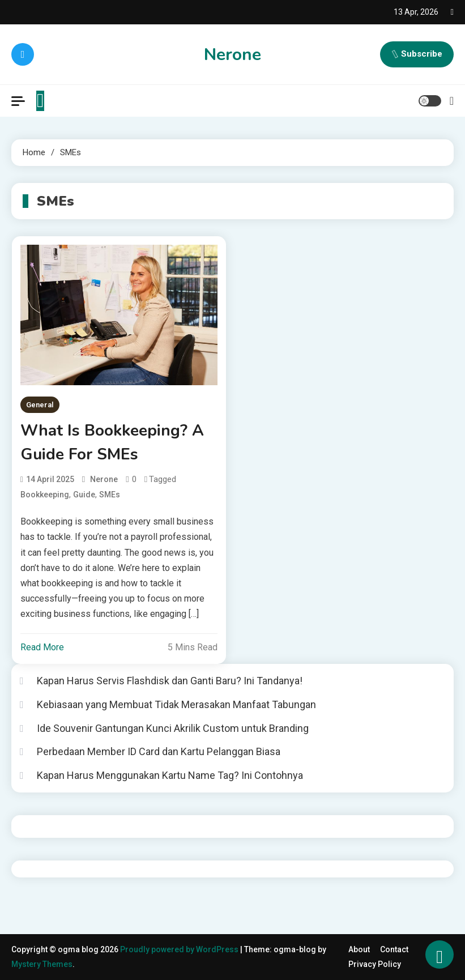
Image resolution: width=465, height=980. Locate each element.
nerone (104, 479)
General (40, 405)
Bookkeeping (45, 495)
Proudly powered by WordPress (180, 949)
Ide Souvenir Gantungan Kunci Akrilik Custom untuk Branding (173, 728)
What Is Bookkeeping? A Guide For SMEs (112, 442)
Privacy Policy (375, 964)
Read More (42, 647)
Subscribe (417, 54)
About (359, 949)
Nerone (232, 55)
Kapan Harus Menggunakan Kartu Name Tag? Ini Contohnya (170, 775)
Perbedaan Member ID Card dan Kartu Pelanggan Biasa (159, 751)
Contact (394, 949)
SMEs (110, 495)
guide (84, 495)
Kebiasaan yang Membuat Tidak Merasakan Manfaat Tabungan (176, 704)
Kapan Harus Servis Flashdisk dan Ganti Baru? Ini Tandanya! (170, 681)
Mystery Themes (42, 964)
